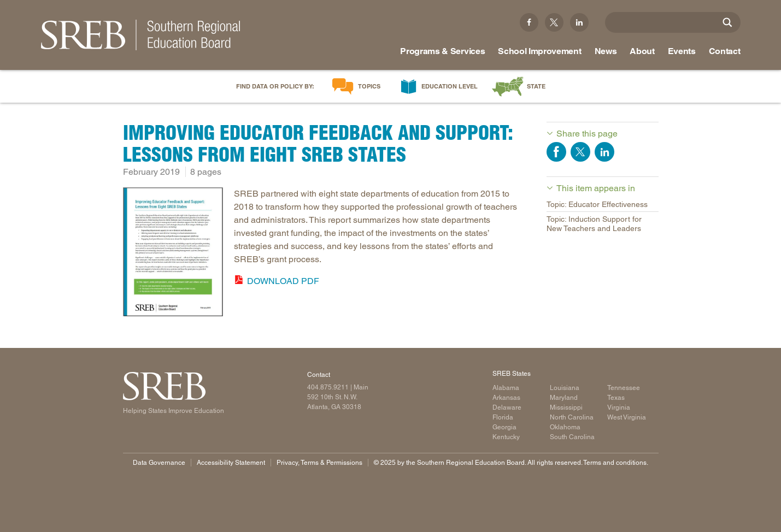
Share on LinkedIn (604, 152)
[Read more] (173, 254)
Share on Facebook (556, 152)
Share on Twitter (580, 152)
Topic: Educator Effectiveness (597, 204)
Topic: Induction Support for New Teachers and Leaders (594, 224)
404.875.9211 (328, 387)
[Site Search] (727, 22)
